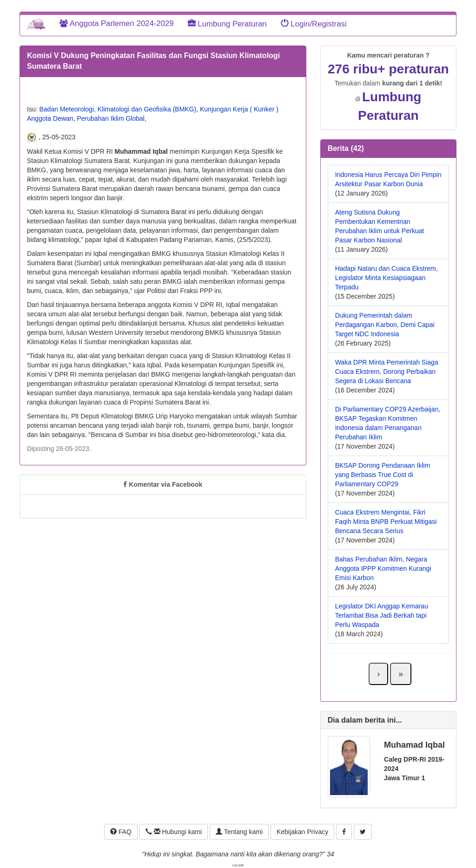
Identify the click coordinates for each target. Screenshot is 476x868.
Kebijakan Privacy (302, 832)
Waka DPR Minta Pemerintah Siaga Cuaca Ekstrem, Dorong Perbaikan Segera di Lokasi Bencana (387, 372)
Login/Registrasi (314, 24)
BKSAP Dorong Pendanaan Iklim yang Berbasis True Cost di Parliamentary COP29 (383, 475)
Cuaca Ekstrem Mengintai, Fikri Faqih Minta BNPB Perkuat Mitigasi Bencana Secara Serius (386, 522)
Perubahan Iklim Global (111, 118)
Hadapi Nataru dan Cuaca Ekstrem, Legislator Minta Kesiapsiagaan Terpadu (387, 278)
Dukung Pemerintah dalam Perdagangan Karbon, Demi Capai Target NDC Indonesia (385, 325)
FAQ (121, 832)
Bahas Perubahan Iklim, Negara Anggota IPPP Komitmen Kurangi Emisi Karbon (383, 568)
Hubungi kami (174, 832)
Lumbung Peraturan (227, 24)
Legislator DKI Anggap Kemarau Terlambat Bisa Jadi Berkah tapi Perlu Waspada (382, 615)
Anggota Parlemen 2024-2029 (117, 23)
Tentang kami (239, 832)
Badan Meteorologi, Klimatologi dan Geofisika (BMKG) (118, 109)
